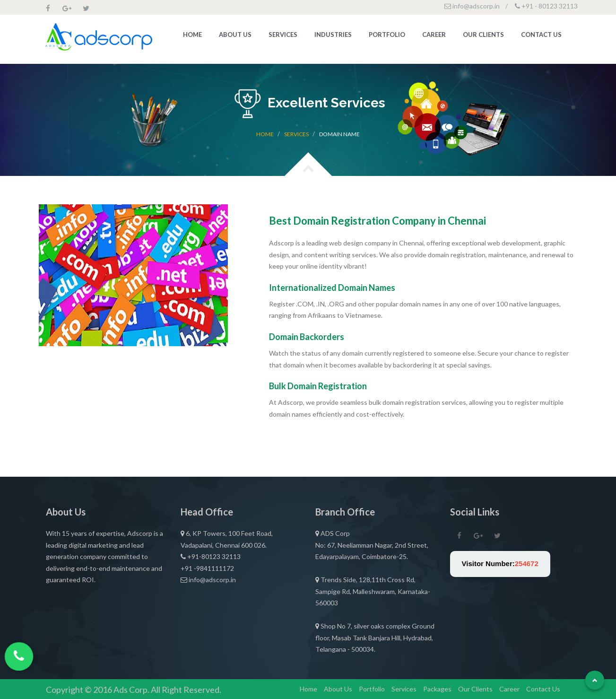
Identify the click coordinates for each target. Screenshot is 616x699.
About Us (235, 37)
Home (192, 37)
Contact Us (541, 37)
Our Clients (483, 37)
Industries (333, 37)
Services (283, 37)
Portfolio (387, 37)
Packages (437, 689)
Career (434, 37)
